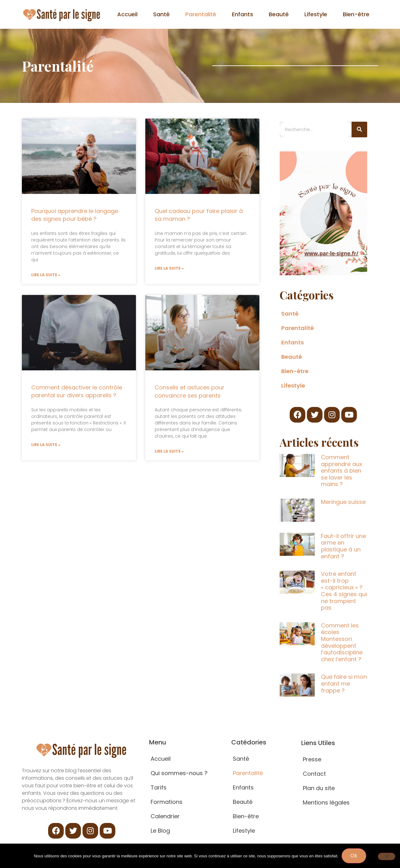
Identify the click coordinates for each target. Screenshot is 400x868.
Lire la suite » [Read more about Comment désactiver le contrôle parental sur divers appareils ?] (46, 445)
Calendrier (165, 816)
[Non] (387, 856)
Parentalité (201, 14)
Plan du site (319, 788)
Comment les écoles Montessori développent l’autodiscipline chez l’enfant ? (342, 642)
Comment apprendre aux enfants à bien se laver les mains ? (342, 471)
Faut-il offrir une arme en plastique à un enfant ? (343, 546)
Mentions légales (326, 802)
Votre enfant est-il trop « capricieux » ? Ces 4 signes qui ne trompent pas (344, 591)
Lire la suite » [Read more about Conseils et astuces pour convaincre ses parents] (169, 451)
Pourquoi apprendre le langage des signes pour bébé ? (75, 215)
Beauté (279, 14)
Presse (312, 759)
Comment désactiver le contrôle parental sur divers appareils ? (77, 391)
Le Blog (160, 831)
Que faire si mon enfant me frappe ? (344, 683)
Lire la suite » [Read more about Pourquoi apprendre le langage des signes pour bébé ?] (46, 275)
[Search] (359, 129)
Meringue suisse (343, 502)
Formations (167, 802)
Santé (161, 14)
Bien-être (356, 14)
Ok (354, 856)
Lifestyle (316, 14)
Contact (314, 774)
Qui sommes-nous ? (179, 773)
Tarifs (159, 787)
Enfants (242, 14)
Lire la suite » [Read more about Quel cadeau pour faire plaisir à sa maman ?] (169, 268)
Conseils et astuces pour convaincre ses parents (190, 391)
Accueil (127, 14)
